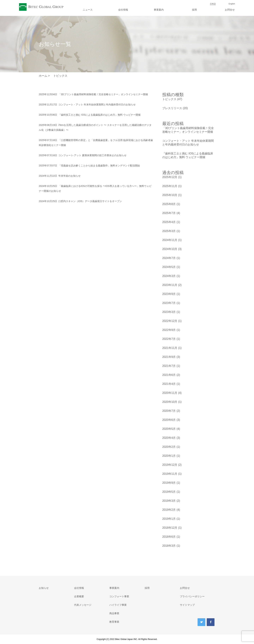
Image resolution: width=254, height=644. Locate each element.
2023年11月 (170, 285)
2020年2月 (169, 447)
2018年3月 (169, 546)
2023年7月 (169, 303)
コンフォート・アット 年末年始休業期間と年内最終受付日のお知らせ (87, 105)
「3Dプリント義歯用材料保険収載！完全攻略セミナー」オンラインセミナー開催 (93, 94)
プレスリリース (172, 108)
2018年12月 (170, 528)
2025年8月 (169, 204)
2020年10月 (170, 402)
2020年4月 (169, 438)
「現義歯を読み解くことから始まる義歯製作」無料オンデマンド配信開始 (89, 166)
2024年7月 (169, 258)
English (232, 4)
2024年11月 (170, 240)
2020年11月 (170, 393)
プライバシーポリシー (192, 596)
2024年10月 (170, 249)
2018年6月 (169, 537)
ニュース (88, 10)
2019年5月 (169, 492)
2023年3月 (169, 312)
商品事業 (114, 613)
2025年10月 (170, 195)
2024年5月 (169, 267)
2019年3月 (169, 501)
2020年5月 (169, 429)
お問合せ (230, 10)
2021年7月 (169, 366)
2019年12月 (170, 465)
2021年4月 (169, 384)
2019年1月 (169, 519)
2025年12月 (170, 177)
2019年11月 (170, 474)
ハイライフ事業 (118, 605)
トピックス (169, 99)
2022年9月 (169, 330)
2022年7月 (169, 339)
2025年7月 (169, 213)
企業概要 (79, 596)
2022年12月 (170, 321)
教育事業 (114, 622)
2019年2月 (169, 510)
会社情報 (123, 10)
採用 (194, 10)
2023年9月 (169, 294)
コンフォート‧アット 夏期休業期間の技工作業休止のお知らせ (83, 155)
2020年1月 (169, 456)
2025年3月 (169, 231)
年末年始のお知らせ (60, 176)
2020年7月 (169, 411)
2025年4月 (169, 222)
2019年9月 (169, 483)
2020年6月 (169, 420)
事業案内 (159, 10)
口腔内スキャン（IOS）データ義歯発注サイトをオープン (80, 201)
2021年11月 (170, 348)
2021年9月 (169, 357)
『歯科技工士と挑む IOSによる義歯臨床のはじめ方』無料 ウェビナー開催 (90, 115)
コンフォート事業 (119, 596)
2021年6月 (169, 375)
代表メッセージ (83, 605)
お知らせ (44, 588)
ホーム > (44, 76)
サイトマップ (187, 605)
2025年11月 (170, 186)
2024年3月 (169, 276)
